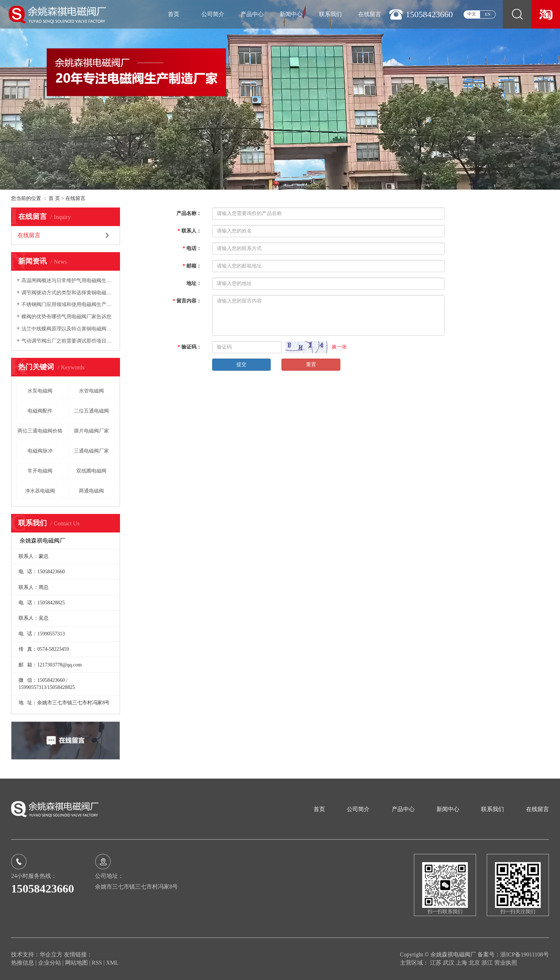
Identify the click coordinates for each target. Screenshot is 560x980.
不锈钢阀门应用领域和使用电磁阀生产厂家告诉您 (68, 304)
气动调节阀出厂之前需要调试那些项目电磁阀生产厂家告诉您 (68, 341)
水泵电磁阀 (40, 391)
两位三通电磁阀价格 (40, 431)
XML (112, 963)
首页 (174, 14)
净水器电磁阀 (40, 491)
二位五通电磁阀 (91, 411)
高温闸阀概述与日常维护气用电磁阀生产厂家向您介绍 (68, 281)
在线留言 (370, 14)
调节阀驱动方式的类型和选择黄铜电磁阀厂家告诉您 (68, 293)
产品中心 (252, 14)
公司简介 (213, 14)
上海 (462, 963)
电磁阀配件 (40, 411)
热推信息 (22, 963)
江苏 (436, 963)
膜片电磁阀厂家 (91, 431)
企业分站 (50, 963)
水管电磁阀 (91, 391)
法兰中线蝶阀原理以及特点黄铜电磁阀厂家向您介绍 (68, 329)
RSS (97, 963)
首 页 (54, 198)
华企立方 (51, 954)
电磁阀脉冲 (40, 451)
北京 (475, 963)
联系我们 (330, 14)
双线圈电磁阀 (91, 471)
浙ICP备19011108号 (525, 954)
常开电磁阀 (40, 471)
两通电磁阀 (91, 491)
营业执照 (506, 963)
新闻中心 (291, 14)
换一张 (339, 347)
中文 (472, 14)
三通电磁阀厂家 (91, 451)
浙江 (488, 963)
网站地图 (77, 963)
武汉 (449, 963)
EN (488, 14)
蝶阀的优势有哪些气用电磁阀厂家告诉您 (66, 317)
